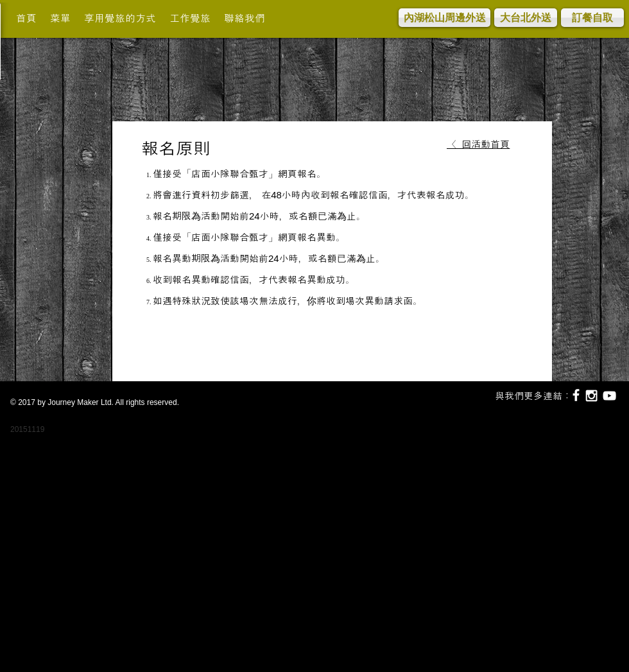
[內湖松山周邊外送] (444, 18)
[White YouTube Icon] (609, 396)
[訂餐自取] (592, 18)
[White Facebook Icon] (576, 395)
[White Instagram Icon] (591, 396)
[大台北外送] (526, 18)
